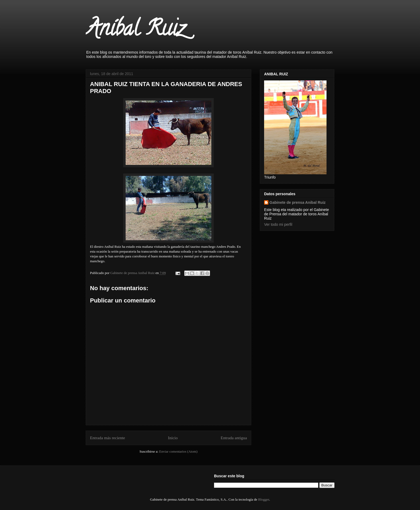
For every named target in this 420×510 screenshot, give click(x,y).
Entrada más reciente (108, 438)
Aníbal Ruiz (135, 31)
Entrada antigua (234, 438)
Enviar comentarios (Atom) (178, 451)
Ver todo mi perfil (278, 224)
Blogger (264, 499)
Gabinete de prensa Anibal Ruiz (298, 202)
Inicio (173, 438)
